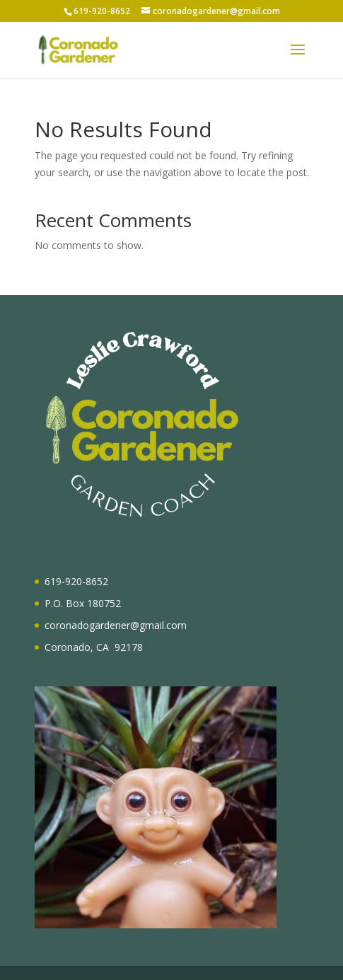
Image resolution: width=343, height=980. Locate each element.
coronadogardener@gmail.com (116, 625)
